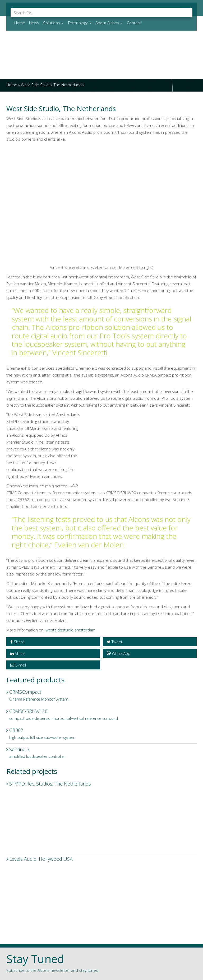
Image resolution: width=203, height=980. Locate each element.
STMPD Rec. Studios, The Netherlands (101, 814)
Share (17, 642)
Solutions (53, 23)
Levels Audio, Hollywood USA (101, 889)
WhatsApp (119, 653)
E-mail (18, 665)
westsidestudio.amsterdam (71, 630)
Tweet (115, 642)
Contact (134, 23)
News (34, 23)
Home (20, 23)
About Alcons (109, 23)
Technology (80, 23)
